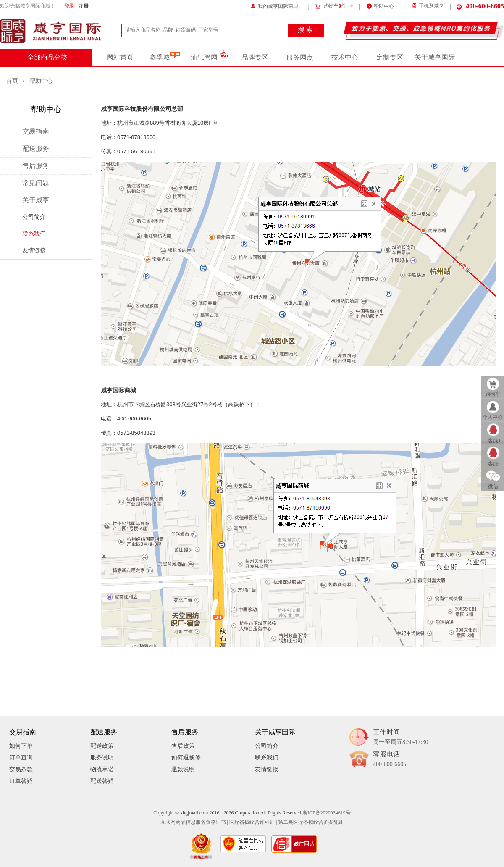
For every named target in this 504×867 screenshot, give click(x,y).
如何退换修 (186, 758)
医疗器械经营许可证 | (253, 822)
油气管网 (210, 58)
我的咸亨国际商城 (274, 6)
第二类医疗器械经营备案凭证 (311, 822)
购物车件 (330, 6)
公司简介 (34, 217)
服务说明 (102, 758)
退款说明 (183, 769)
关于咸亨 (36, 200)
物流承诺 (102, 769)
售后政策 (183, 746)
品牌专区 (255, 58)
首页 (12, 81)
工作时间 (400, 737)
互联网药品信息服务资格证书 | (194, 822)
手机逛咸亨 (428, 6)
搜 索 (305, 30)
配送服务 (36, 149)
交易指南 (36, 131)
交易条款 (21, 769)
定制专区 (390, 58)
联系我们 (34, 234)
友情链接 (34, 251)
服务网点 (300, 58)
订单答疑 (21, 781)
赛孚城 (165, 58)
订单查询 (21, 758)
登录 (69, 6)
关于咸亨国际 (435, 58)
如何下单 (21, 746)
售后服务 (36, 166)
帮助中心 (380, 6)
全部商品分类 (47, 58)
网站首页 (120, 58)
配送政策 (102, 746)
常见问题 (36, 183)
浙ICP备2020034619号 (327, 813)
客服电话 (390, 760)
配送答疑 (102, 781)
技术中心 (345, 58)
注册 (84, 6)
